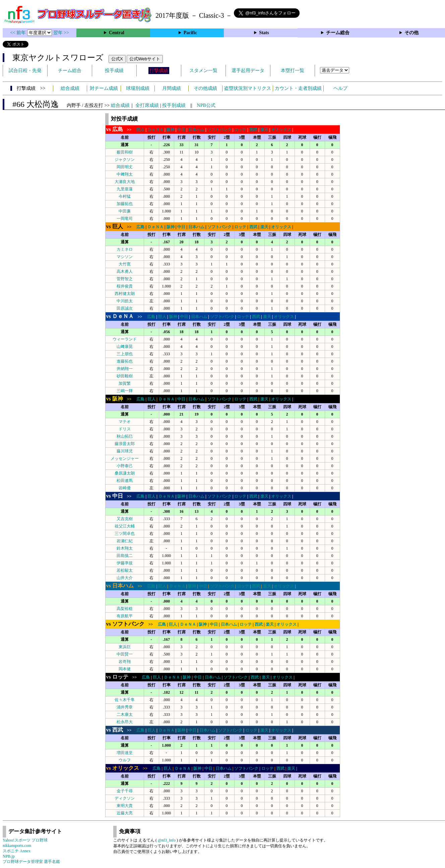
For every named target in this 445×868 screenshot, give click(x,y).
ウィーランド (125, 339)
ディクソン (125, 798)
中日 (181, 130)
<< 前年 (19, 33)
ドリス (125, 429)
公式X (117, 59)
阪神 (171, 130)
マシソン (125, 257)
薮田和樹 (125, 152)
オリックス (281, 130)
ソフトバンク (219, 130)
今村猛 (125, 196)
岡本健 (125, 669)
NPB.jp (9, 856)
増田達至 (125, 753)
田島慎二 (125, 556)
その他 (411, 33)
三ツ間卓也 (125, 534)
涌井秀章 (125, 707)
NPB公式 (206, 105)
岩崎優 (125, 488)
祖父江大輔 (125, 526)
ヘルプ (340, 88)
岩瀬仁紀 (125, 541)
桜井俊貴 (125, 286)
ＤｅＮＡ (155, 130)
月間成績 (172, 88)
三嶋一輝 (125, 391)
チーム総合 (338, 33)
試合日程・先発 (25, 71)
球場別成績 (138, 88)
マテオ (125, 422)
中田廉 (125, 211)
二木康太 (125, 715)
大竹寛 (125, 264)
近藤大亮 (125, 813)
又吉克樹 (125, 519)
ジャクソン (125, 160)
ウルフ (125, 760)
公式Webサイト (145, 59)
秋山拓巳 (125, 436)
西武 (253, 130)
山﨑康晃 (125, 347)
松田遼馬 (125, 481)
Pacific (190, 33)
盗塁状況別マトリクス (248, 88)
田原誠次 (125, 308)
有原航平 (125, 616)
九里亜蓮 (125, 189)
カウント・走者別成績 (298, 88)
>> (121, 130)
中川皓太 (125, 301)
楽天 (264, 130)
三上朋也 (125, 354)
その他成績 (205, 88)
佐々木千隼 (125, 700)
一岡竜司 (125, 219)
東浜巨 (125, 647)
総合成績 (70, 88)
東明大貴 (125, 806)
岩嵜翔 (125, 662)
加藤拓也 (125, 204)
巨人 (140, 130)
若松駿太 (125, 570)
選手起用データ (248, 71)
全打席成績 (147, 105)
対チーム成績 (104, 88)
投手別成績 (174, 105)
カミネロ (125, 249)
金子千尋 (125, 791)
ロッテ (240, 130)
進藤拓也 (125, 361)
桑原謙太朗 (125, 473)
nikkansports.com (17, 846)
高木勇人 (125, 271)
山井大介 (125, 578)
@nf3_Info (167, 840)
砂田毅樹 (125, 376)
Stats (264, 33)
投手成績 (114, 71)
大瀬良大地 (125, 182)
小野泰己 (125, 466)
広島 (140, 227)
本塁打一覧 (293, 71)
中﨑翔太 (125, 174)
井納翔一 (125, 369)
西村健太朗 (125, 294)
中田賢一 (125, 654)
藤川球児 (125, 451)
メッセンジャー (125, 458)
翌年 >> (61, 33)
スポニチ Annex (17, 851)
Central (117, 33)
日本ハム (196, 130)
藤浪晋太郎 (125, 444)
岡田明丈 (125, 167)
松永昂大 (125, 722)
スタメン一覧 (203, 71)
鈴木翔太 (125, 548)
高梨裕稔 (125, 609)
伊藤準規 (125, 563)
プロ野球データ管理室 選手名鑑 (31, 862)
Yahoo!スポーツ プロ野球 (25, 840)
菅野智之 (125, 279)
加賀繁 (125, 383)
